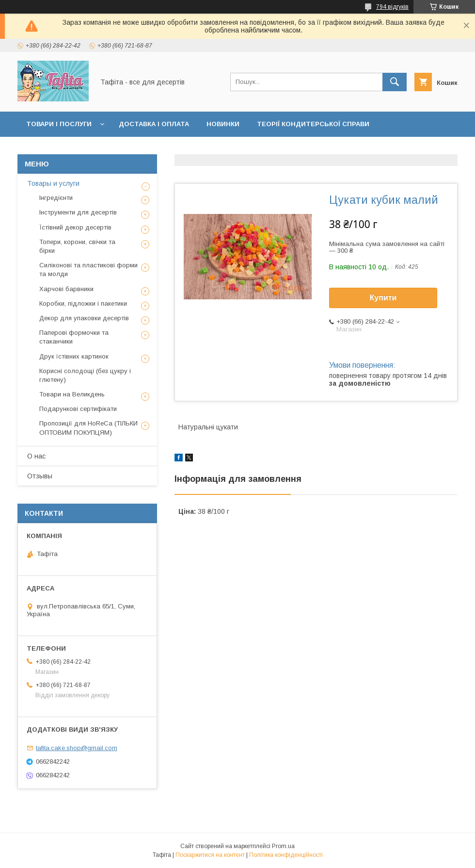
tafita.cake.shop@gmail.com (77, 748)
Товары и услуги (53, 183)
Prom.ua (283, 846)
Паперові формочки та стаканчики (74, 337)
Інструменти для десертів (78, 212)
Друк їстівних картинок (74, 356)
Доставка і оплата (154, 124)
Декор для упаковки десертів (84, 318)
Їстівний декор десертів (75, 227)
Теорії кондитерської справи (313, 124)
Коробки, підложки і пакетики (83, 303)
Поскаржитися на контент (210, 855)
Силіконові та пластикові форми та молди (88, 270)
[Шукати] (395, 82)
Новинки (223, 124)
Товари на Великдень (72, 394)
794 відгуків (392, 7)
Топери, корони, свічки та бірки (77, 246)
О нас (36, 456)
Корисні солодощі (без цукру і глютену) (85, 375)
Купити (383, 298)
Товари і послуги (59, 124)
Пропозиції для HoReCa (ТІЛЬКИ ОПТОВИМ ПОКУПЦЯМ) (88, 428)
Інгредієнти (56, 198)
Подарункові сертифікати (78, 409)
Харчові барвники (66, 289)
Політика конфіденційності (286, 855)
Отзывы (40, 476)
